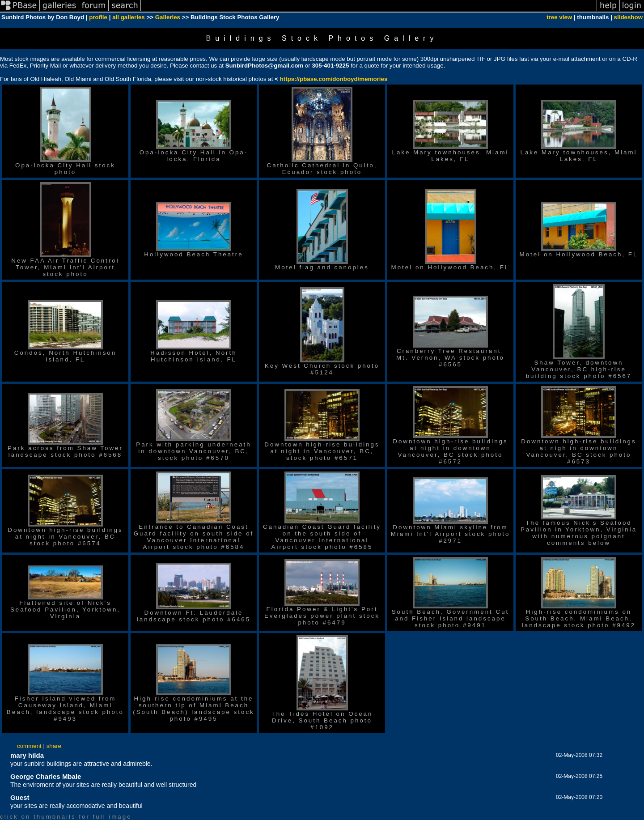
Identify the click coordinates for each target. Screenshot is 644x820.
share (54, 746)
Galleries (168, 17)
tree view (559, 17)
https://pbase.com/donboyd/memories (334, 79)
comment (29, 746)
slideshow (628, 17)
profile (98, 17)
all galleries (129, 17)
